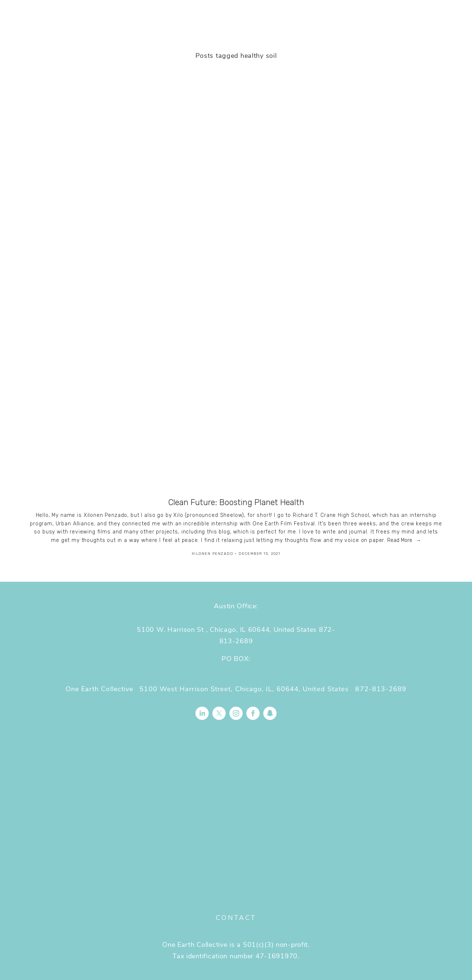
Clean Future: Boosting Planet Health (236, 502)
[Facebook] (253, 713)
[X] (219, 713)
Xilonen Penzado (213, 554)
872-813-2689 (381, 689)
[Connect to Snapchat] (270, 713)
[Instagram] (236, 713)
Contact (236, 917)
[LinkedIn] (202, 713)
